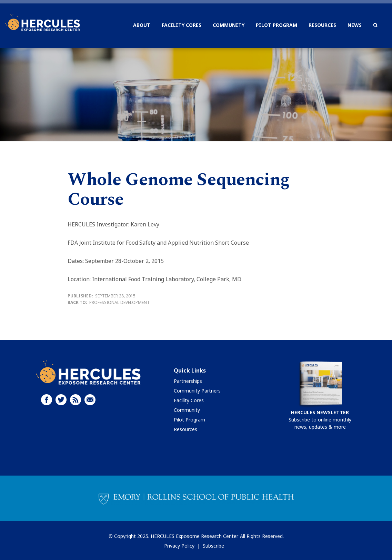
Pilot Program (189, 420)
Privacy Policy (179, 546)
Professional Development (119, 302)
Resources (185, 429)
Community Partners (197, 391)
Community (187, 410)
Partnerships (188, 381)
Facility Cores (189, 400)
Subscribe (213, 546)
